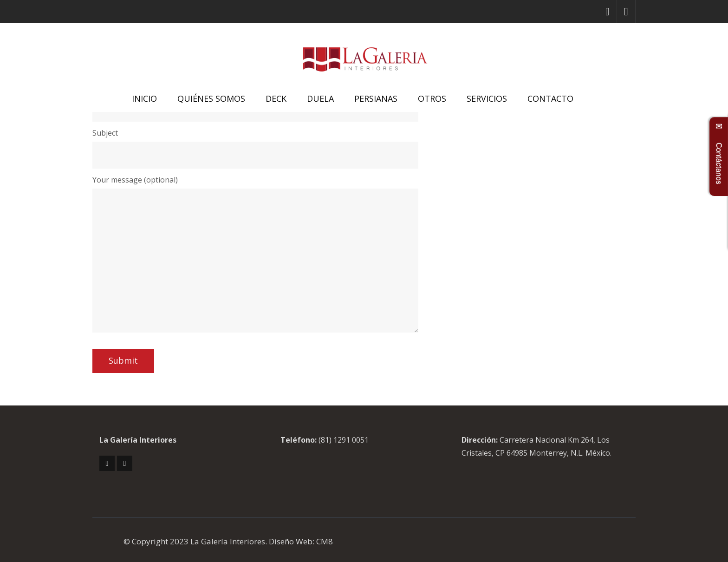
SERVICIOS (487, 98)
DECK (276, 98)
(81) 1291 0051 (344, 440)
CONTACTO (550, 98)
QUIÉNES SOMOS (211, 98)
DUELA (320, 98)
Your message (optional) (135, 180)
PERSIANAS (376, 98)
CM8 (325, 541)
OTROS (432, 98)
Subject (105, 133)
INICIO (144, 98)
